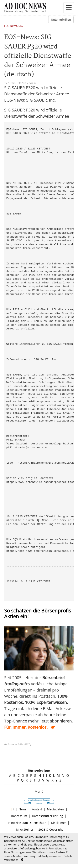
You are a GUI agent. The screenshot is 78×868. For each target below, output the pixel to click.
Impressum (19, 816)
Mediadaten (55, 809)
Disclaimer (59, 823)
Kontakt (37, 809)
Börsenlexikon (39, 771)
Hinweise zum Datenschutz (27, 823)
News (23, 809)
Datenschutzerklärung (48, 816)
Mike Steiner (25, 830)
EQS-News (11, 26)
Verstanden (11, 860)
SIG (21, 26)
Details (68, 856)
